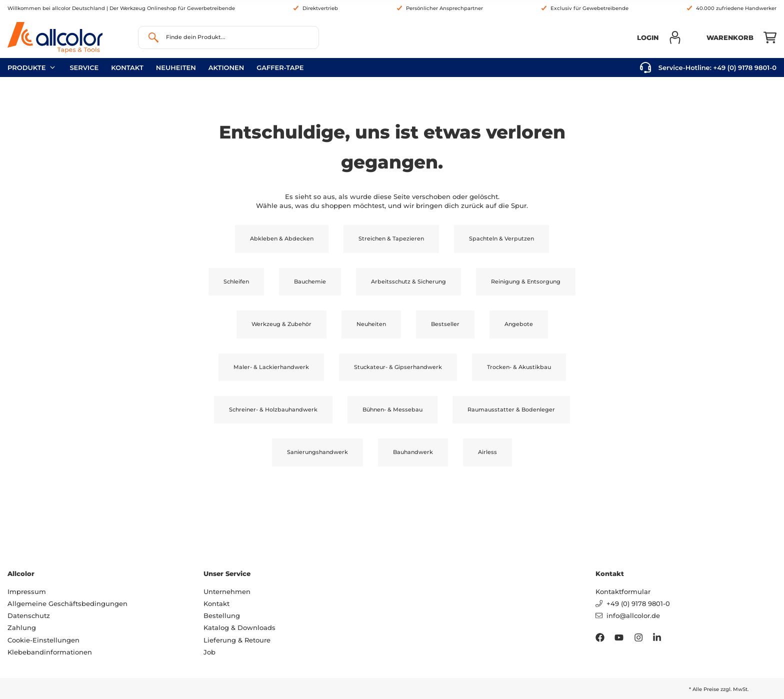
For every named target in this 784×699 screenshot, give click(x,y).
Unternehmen (227, 591)
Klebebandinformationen (50, 652)
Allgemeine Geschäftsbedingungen (67, 603)
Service (84, 67)
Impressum (27, 591)
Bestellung (222, 615)
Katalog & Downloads (239, 627)
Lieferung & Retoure (237, 640)
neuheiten (176, 67)
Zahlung (22, 627)
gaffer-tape (280, 67)
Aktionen (226, 67)
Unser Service (227, 573)
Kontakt (127, 67)
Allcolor (21, 573)
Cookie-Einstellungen (43, 640)
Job (209, 652)
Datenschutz (29, 615)
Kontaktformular (623, 591)
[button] (659, 37)
